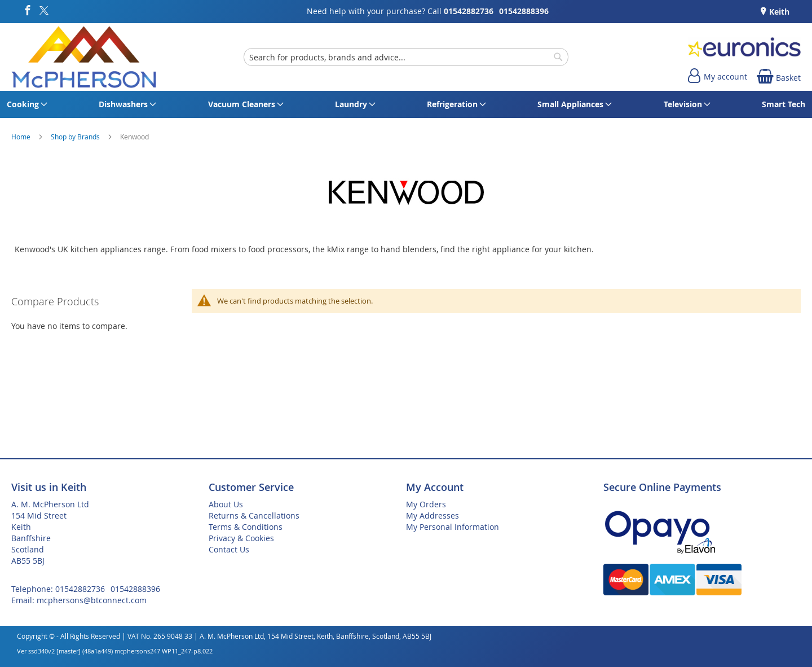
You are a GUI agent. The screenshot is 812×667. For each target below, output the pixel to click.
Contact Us (229, 549)
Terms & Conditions (246, 527)
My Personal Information (453, 527)
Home (22, 137)
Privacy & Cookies (241, 538)
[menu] (406, 104)
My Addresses (433, 515)
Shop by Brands (76, 137)
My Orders (426, 504)
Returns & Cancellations (254, 515)
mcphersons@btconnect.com (92, 600)
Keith (778, 12)
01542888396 (524, 11)
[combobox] (406, 57)
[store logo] (84, 57)
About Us (226, 504)
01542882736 (469, 11)
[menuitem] (25, 104)
